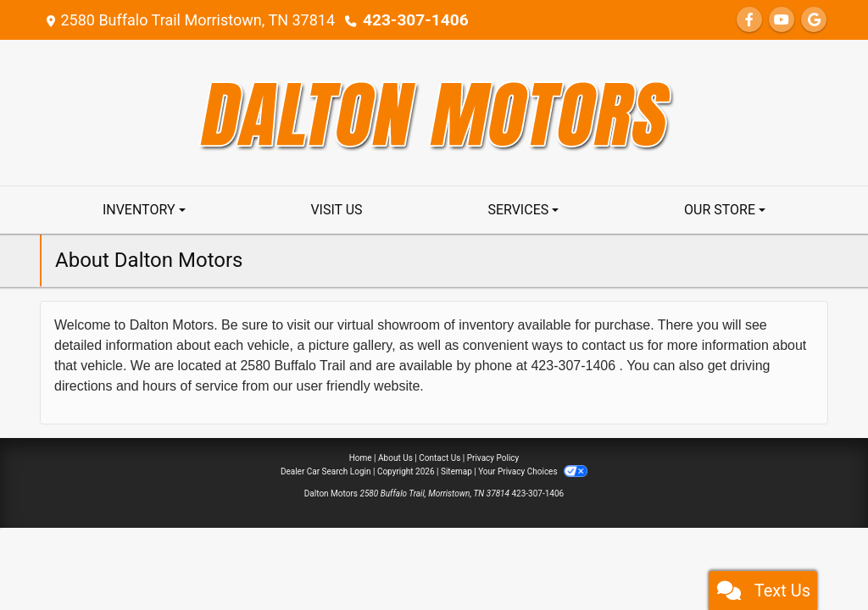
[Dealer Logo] (434, 111)
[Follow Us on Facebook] (749, 20)
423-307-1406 (412, 20)
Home (361, 458)
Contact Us (440, 458)
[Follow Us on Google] (814, 20)
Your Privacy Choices (533, 471)
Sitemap (456, 471)
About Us (395, 458)
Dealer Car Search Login (326, 471)
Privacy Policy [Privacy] (493, 458)
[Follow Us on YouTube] (782, 20)
